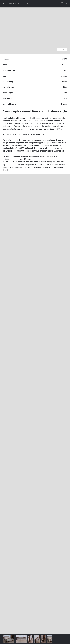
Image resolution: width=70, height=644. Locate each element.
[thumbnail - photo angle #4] (45, 639)
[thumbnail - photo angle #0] (10, 639)
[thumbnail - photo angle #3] (38, 639)
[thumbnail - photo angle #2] (32, 639)
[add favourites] (67, 4)
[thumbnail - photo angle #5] (51, 639)
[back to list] (4, 4)
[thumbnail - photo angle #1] (22, 639)
